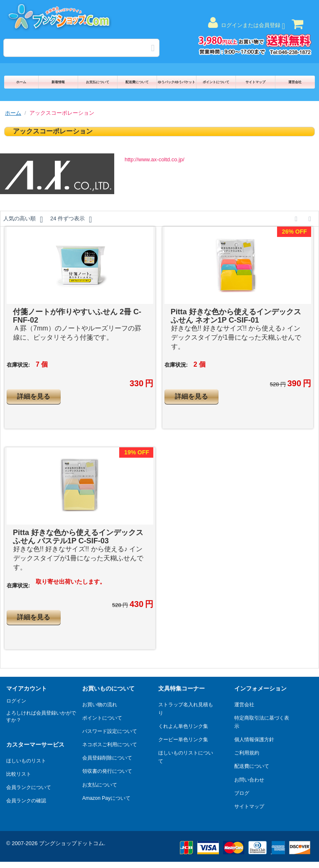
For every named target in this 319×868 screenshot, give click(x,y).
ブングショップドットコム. (72, 843)
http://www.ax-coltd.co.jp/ (155, 159)
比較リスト (19, 774)
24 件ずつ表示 (71, 219)
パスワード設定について (110, 731)
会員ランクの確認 (26, 801)
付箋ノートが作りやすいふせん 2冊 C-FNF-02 (77, 316)
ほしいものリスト (26, 761)
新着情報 (58, 82)
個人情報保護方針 (254, 740)
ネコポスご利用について (110, 745)
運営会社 (295, 82)
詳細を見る (34, 396)
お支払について (98, 82)
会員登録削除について (107, 758)
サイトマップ (255, 82)
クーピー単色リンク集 (183, 740)
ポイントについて (216, 82)
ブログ (242, 793)
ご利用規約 (247, 753)
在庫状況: (18, 365)
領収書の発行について (107, 771)
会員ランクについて (29, 787)
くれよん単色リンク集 (183, 726)
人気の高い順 (23, 219)
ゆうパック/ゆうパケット (177, 82)
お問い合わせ (249, 780)
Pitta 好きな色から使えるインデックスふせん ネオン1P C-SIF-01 (236, 316)
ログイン (16, 701)
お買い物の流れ (100, 705)
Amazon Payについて (106, 798)
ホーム (21, 82)
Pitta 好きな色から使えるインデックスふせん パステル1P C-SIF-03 (78, 537)
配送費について (137, 82)
